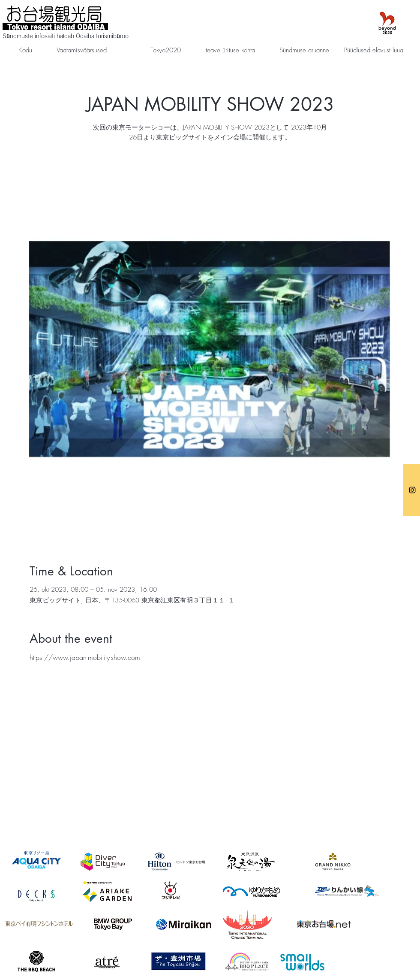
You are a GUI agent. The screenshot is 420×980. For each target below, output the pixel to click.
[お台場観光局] (412, 490)
